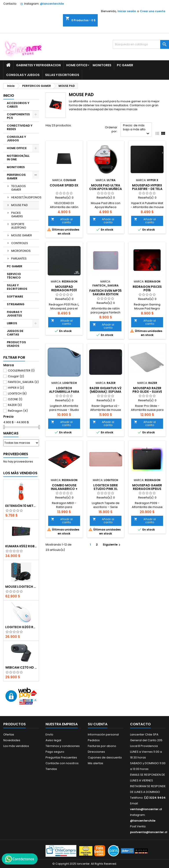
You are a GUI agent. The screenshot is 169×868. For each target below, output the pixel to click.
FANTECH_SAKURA (23, 382)
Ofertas (9, 734)
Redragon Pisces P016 (147, 288)
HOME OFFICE (77, 65)
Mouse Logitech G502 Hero (21, 587)
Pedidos (94, 740)
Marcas (11, 433)
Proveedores (16, 454)
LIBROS (12, 323)
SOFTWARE (15, 297)
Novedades (12, 740)
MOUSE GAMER (22, 235)
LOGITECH (17, 393)
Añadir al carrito (62, 221)
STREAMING (16, 304)
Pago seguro (55, 752)
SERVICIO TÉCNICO (14, 276)
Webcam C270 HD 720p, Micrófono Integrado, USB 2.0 (21, 667)
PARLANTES (19, 259)
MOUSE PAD (19, 205)
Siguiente (112, 545)
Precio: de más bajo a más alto (137, 130)
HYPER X (16, 388)
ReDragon (18, 411)
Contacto (10, 4)
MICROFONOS (21, 251)
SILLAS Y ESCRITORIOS (62, 75)
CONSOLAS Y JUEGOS (23, 75)
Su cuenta (98, 724)
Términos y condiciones (63, 746)
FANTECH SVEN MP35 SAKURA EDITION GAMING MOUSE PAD (106, 294)
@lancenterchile (52, 4)
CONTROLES (20, 243)
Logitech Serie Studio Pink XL (106, 487)
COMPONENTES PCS (18, 116)
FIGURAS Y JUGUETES (14, 314)
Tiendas (51, 769)
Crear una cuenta (153, 11)
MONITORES (102, 65)
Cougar (16, 376)
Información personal (103, 734)
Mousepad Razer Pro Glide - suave (147, 390)
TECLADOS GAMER (18, 188)
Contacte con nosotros (62, 763)
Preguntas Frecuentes (61, 757)
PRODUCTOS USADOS (16, 344)
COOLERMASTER (21, 371)
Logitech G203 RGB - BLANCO (21, 627)
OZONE (15, 399)
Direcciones (96, 752)
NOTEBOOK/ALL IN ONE (18, 158)
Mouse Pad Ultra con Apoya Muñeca (106, 187)
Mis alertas (96, 763)
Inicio (9, 96)
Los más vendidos (20, 473)
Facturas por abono (102, 746)
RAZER (15, 405)
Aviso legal (53, 740)
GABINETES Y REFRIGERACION (38, 65)
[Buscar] (141, 44)
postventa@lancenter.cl (149, 832)
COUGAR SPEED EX (64, 185)
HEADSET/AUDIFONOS (25, 197)
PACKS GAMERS (17, 215)
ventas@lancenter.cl (146, 809)
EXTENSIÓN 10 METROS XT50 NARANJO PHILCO (21, 506)
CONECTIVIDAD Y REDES (20, 127)
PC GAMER (125, 65)
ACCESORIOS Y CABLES (18, 105)
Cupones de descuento (105, 757)
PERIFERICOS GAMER (16, 177)
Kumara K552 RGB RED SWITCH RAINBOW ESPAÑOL (21, 546)
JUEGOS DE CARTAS (15, 333)
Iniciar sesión (127, 11)
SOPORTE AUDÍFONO (19, 226)
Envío (49, 734)
